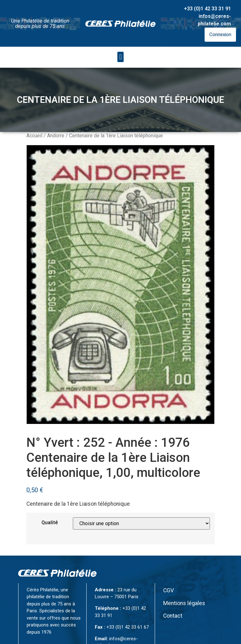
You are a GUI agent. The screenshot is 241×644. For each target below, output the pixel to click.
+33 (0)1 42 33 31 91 (207, 9)
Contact (173, 616)
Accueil (34, 136)
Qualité (50, 523)
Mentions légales (184, 603)
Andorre (56, 136)
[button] (120, 57)
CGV (169, 590)
